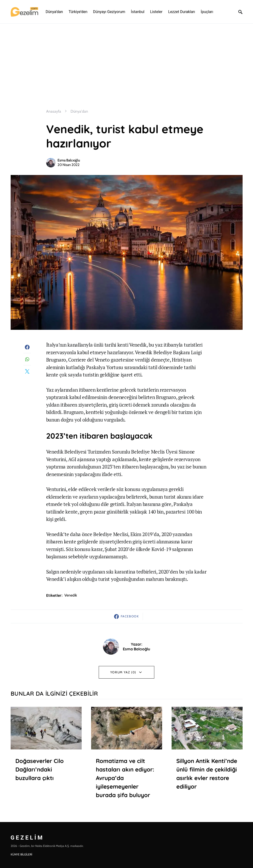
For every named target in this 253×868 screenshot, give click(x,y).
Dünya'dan (79, 111)
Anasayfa (54, 111)
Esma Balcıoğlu (69, 160)
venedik (71, 595)
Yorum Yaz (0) (123, 672)
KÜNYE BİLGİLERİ (21, 854)
